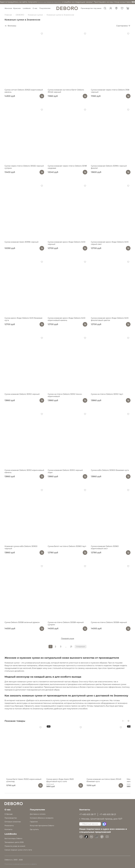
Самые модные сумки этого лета (18, 850)
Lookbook (27, 8)
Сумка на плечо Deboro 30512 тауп (107, 394)
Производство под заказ (91, 8)
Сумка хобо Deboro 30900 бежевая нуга (110, 470)
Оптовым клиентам (13, 822)
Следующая (81, 647)
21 (71, 647)
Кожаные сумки (35, 15)
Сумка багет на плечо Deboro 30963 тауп (67, 546)
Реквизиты (9, 826)
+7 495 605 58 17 (88, 814)
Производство (11, 818)
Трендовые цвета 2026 (14, 842)
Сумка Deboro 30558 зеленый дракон (22, 622)
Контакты (8, 829)
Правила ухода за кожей (15, 846)
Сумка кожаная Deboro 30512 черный (22, 394)
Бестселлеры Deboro (13, 838)
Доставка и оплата (38, 814)
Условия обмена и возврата (42, 818)
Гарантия (34, 822)
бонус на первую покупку (28, 2)
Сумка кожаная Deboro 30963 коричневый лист (105, 547)
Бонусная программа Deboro (42, 826)
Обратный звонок (90, 824)
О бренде (9, 814)
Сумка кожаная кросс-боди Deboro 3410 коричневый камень (67, 319)
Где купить (34, 829)
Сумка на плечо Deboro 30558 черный (109, 622)
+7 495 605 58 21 (108, 814)
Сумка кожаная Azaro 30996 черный (21, 242)
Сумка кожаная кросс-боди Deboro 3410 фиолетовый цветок (110, 319)
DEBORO (20, 15)
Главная (8, 15)
